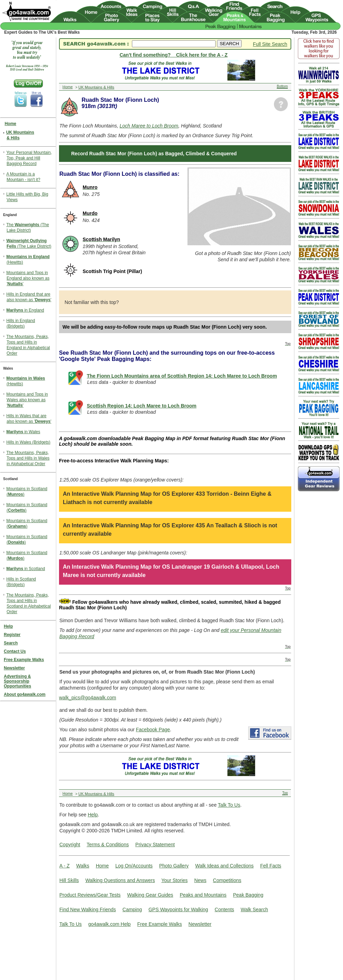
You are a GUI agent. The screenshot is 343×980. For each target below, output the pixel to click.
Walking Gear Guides (150, 895)
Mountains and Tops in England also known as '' (28, 278)
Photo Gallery (174, 866)
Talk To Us (229, 805)
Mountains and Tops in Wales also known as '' (27, 400)
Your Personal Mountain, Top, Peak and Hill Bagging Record (29, 158)
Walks (83, 866)
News (200, 880)
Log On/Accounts (134, 866)
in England (25, 310)
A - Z (65, 866)
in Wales (23, 432)
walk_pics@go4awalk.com (87, 698)
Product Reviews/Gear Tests (90, 895)
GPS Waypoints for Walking (178, 909)
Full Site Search (270, 44)
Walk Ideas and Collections (224, 866)
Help (93, 815)
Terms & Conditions (108, 845)
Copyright (70, 845)
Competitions (227, 880)
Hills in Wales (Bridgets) (28, 442)
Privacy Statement (155, 845)
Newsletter (200, 924)
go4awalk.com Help (109, 924)
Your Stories (175, 880)
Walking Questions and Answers (120, 880)
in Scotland (26, 569)
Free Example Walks (160, 924)
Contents (224, 909)
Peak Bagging (248, 895)
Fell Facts (271, 866)
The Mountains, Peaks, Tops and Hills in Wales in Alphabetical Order (28, 458)
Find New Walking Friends (88, 909)
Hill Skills (69, 880)
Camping (132, 909)
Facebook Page (153, 730)
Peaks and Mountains (203, 895)
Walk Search (254, 909)
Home (102, 866)
